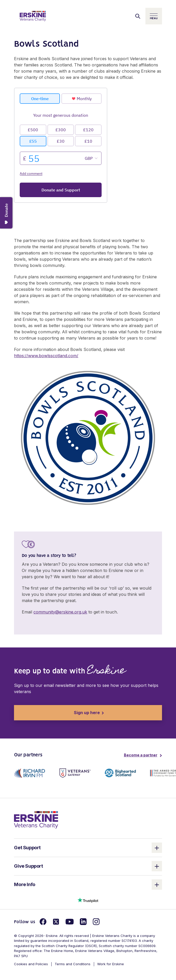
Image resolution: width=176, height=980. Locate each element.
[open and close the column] (157, 848)
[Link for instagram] (96, 922)
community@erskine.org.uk (60, 612)
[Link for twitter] (56, 922)
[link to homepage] (36, 820)
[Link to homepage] (33, 16)
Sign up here (57, 713)
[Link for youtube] (70, 922)
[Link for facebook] (43, 922)
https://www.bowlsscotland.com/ (46, 356)
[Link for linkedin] (83, 922)
